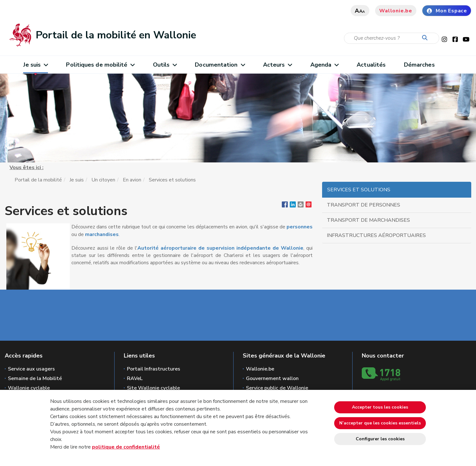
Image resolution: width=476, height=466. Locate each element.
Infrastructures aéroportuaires (376, 235)
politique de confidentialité (126, 447)
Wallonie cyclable (29, 388)
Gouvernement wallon (272, 378)
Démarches (419, 65)
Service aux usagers (31, 369)
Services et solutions (359, 190)
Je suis (36, 65)
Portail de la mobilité (38, 180)
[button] (301, 206)
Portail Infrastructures (154, 369)
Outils (165, 65)
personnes (300, 227)
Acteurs (278, 65)
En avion (132, 180)
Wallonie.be (396, 11)
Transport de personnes (364, 205)
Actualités (371, 65)
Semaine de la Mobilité (35, 378)
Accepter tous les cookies (380, 407)
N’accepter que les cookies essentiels (380, 423)
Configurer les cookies (380, 439)
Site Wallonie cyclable (153, 388)
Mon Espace (447, 11)
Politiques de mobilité (100, 65)
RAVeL (135, 378)
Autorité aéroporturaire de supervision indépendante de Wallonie (220, 248)
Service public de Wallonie (277, 388)
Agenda (324, 65)
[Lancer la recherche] (426, 38)
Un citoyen (103, 180)
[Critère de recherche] (392, 38)
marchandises (102, 234)
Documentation (220, 65)
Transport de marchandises (368, 220)
